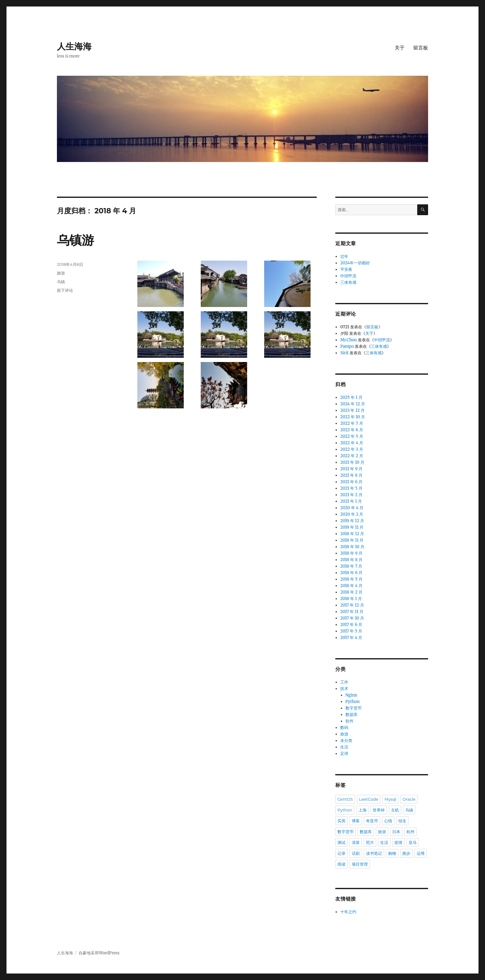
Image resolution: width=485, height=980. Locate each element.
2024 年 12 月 (352, 404)
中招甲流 (348, 276)
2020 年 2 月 (352, 514)
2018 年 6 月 (351, 573)
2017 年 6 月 (351, 625)
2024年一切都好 (355, 263)
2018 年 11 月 (352, 540)
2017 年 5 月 (351, 631)
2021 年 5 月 (351, 488)
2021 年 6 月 (351, 482)
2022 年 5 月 (352, 436)
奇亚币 (372, 821)
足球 (344, 754)
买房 (341, 821)
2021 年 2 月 (351, 495)
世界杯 (379, 810)
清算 (356, 842)
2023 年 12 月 (352, 410)
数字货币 (354, 708)
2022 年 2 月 (352, 456)
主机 (395, 810)
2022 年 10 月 (353, 417)
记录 (341, 853)
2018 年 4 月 (351, 586)
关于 (400, 48)
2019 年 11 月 (352, 527)
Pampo (347, 346)
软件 (350, 721)
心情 (388, 821)
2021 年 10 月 (352, 462)
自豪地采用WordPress (99, 953)
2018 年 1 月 (351, 599)
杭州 (410, 832)
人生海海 (74, 46)
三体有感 (348, 282)
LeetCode (369, 799)
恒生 (402, 821)
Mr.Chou (349, 340)
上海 (363, 810)
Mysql (390, 799)
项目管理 (360, 864)
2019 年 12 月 (352, 521)
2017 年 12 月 (352, 605)
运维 (421, 853)
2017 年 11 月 (352, 612)
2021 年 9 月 (351, 469)
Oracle (409, 799)
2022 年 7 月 (352, 423)
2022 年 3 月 (352, 449)
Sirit (344, 353)
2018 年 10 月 (352, 547)
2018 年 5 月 (351, 579)
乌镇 (61, 282)
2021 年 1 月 (351, 501)
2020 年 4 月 (352, 508)
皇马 (413, 842)
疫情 (398, 842)
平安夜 (346, 269)
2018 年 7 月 (351, 566)
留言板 (421, 48)
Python (353, 702)
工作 (344, 682)
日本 (396, 832)
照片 (370, 842)
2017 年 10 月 (352, 618)
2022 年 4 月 (352, 443)
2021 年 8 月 (351, 475)
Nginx (351, 695)
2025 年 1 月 (351, 397)
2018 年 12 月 (352, 534)
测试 (341, 842)
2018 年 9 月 (351, 553)
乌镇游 (75, 240)
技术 (344, 689)
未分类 (346, 741)
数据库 (352, 715)
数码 (344, 728)
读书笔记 (374, 853)
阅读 (341, 864)
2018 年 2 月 (351, 592)
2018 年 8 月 (351, 560)
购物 (392, 853)
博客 (356, 821)
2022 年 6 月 (352, 430)
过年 (344, 256)
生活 (344, 747)
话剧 (356, 853)
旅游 (61, 273)
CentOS (345, 799)
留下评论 (65, 290)
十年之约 (348, 912)
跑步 (406, 853)
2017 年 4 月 (351, 638)
